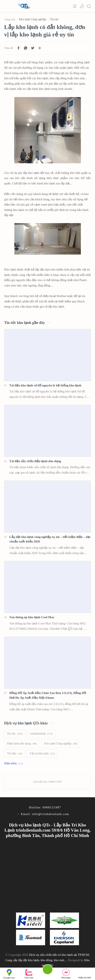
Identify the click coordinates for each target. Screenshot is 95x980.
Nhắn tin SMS (85, 974)
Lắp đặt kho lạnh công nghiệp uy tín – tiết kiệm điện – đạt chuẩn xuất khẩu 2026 (50, 539)
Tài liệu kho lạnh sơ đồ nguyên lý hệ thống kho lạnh (45, 385)
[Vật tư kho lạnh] (42, 754)
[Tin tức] (15, 734)
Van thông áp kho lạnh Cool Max (32, 617)
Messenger (66, 974)
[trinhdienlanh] (41, 734)
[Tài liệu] (15, 754)
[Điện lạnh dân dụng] (22, 744)
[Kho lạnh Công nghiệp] (61, 744)
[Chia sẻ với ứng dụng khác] (40, 48)
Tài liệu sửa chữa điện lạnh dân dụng (35, 461)
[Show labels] (14, 764)
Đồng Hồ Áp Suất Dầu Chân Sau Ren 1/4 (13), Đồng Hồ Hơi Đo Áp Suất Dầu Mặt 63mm (48, 695)
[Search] (89, 6)
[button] (82, 6)
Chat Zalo (29, 974)
